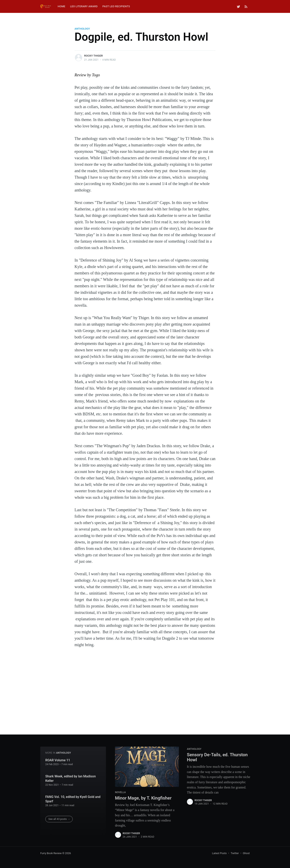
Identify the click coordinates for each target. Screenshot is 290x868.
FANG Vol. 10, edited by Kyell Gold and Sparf (73, 799)
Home (61, 6)
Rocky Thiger (93, 56)
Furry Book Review (51, 853)
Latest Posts (219, 853)
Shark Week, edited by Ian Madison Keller (70, 779)
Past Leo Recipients (116, 6)
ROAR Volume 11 (58, 760)
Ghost (246, 853)
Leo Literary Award (84, 6)
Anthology (82, 29)
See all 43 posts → (59, 819)
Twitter (235, 853)
